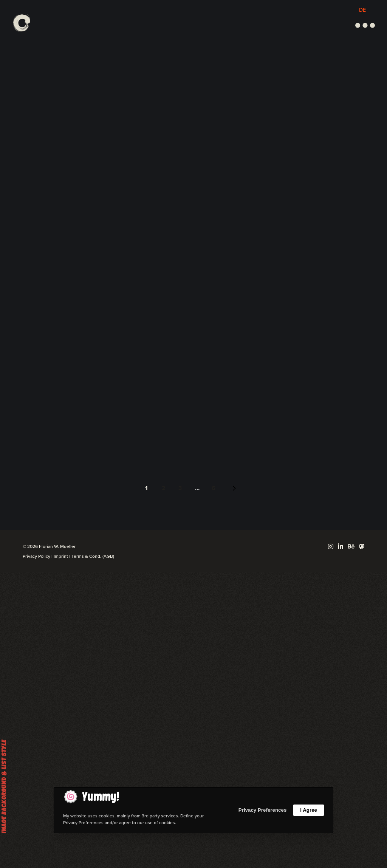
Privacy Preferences (262, 810)
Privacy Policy (36, 556)
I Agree (309, 810)
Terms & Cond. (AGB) (93, 556)
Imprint (61, 556)
